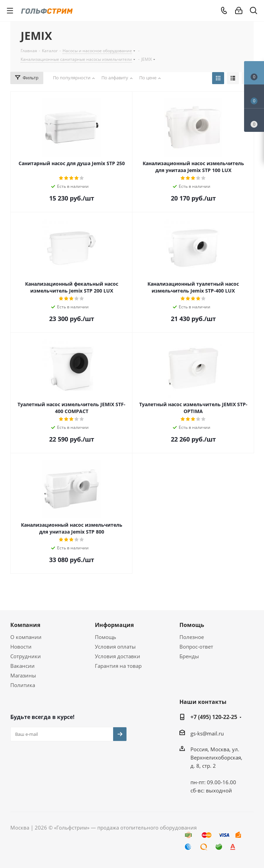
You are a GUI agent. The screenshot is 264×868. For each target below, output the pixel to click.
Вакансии (23, 666)
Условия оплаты (115, 647)
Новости (21, 647)
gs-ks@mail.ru (207, 733)
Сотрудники (26, 656)
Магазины (23, 675)
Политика (23, 685)
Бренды (189, 656)
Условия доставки (118, 656)
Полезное (192, 637)
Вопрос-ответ (196, 647)
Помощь (106, 637)
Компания (25, 625)
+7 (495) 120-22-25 (214, 717)
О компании (26, 637)
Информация (114, 625)
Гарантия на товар (118, 666)
